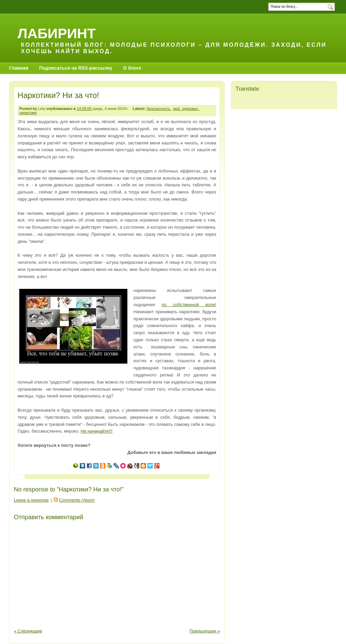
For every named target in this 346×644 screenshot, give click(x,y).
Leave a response (31, 500)
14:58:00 (84, 109)
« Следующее (28, 631)
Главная (19, 68)
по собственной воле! (189, 305)
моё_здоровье (186, 109)
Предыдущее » (205, 631)
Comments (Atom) (77, 500)
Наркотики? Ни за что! (58, 95)
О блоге (132, 68)
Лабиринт (57, 33)
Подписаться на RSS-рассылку (76, 68)
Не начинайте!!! (97, 431)
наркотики (28, 113)
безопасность (159, 109)
